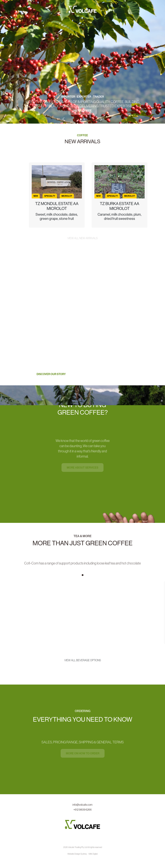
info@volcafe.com (82, 805)
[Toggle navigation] (137, 8)
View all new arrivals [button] (82, 238)
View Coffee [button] (82, 111)
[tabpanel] (82, 62)
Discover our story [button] (51, 374)
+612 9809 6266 (82, 810)
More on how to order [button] (83, 753)
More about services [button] (82, 468)
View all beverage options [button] (83, 660)
